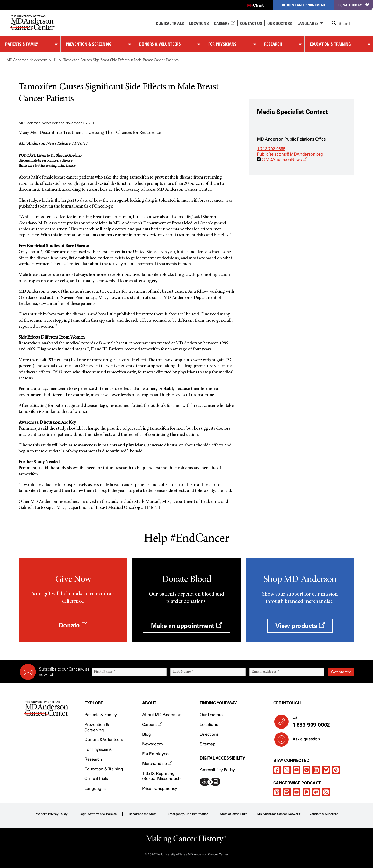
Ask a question (303, 741)
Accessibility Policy (217, 770)
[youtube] (297, 770)
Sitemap (208, 744)
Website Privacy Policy (52, 814)
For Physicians (222, 44)
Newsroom (153, 744)
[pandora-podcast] (306, 792)
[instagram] (306, 770)
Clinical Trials (170, 23)
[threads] (336, 770)
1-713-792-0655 (271, 149)
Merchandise (157, 764)
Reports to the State (143, 814)
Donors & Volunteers (160, 44)
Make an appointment (187, 626)
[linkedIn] (316, 770)
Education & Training (330, 44)
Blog (147, 734)
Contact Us (251, 23)
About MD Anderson (162, 715)
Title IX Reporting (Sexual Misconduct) (161, 776)
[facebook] (277, 770)
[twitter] (287, 770)
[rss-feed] (326, 792)
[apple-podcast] (277, 792)
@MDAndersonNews (284, 160)
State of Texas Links (233, 814)
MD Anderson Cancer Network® (279, 814)
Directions (209, 734)
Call (321, 722)
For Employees (156, 754)
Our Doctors (279, 23)
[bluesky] (326, 770)
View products (300, 626)
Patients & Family (22, 44)
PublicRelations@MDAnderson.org (290, 154)
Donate (73, 625)
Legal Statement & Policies (98, 814)
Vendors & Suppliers (324, 814)
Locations (209, 724)
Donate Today (354, 5)
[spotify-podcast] (287, 792)
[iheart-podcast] (316, 792)
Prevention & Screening (89, 44)
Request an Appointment (304, 5)
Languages (308, 23)
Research (273, 44)
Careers (224, 23)
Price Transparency (160, 788)
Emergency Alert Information (188, 814)
